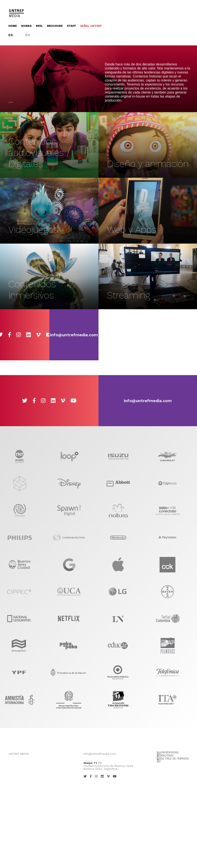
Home (13, 26)
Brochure (55, 26)
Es (11, 35)
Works (26, 26)
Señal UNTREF (91, 26)
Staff (71, 26)
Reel (39, 26)
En (28, 35)
